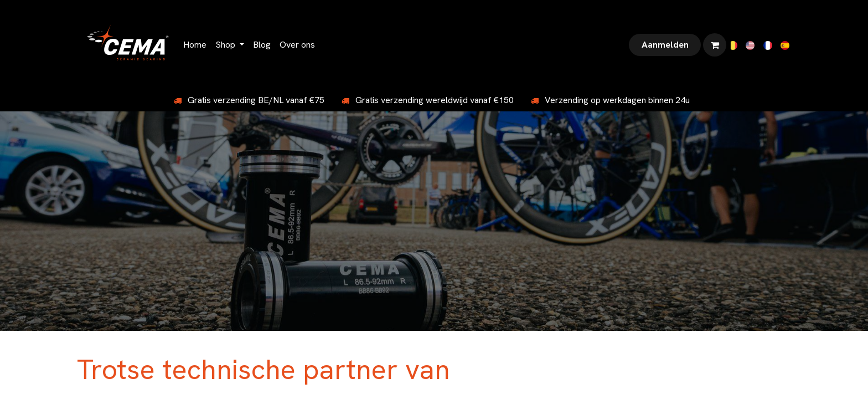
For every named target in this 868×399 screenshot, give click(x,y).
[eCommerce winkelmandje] (715, 45)
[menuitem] (195, 45)
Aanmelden (665, 45)
